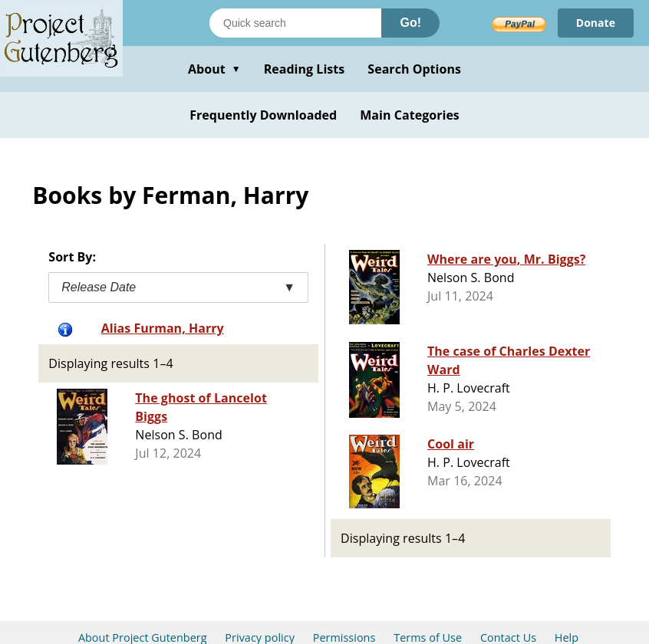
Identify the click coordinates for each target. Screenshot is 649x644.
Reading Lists (305, 69)
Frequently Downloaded (263, 115)
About (214, 69)
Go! (410, 23)
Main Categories (410, 115)
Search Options (414, 69)
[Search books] (295, 23)
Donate (596, 23)
